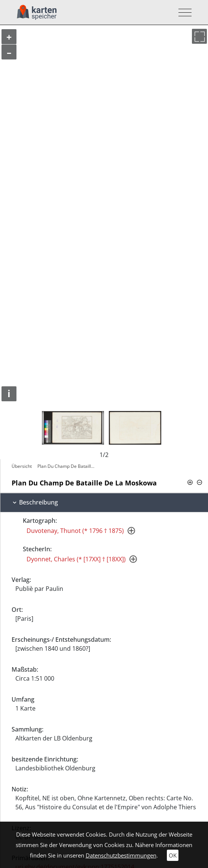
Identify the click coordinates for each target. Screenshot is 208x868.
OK (173, 855)
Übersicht (22, 466)
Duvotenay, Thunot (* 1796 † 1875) (75, 531)
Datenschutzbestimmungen (121, 855)
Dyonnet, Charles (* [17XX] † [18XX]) (76, 559)
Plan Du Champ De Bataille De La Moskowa (68, 466)
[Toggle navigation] (183, 13)
